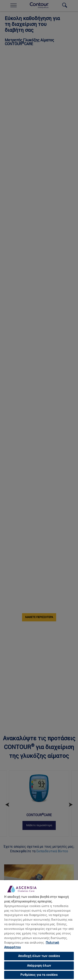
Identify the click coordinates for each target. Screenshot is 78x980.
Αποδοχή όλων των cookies (39, 956)
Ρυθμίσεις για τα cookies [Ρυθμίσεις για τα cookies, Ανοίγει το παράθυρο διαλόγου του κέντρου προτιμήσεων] (39, 975)
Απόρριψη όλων (39, 966)
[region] (39, 930)
